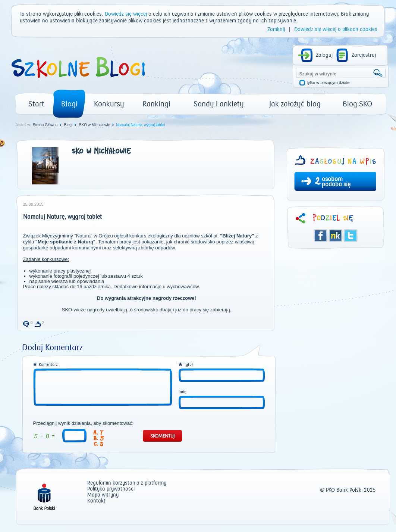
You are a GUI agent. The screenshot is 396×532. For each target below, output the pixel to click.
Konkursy (109, 104)
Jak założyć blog (295, 104)
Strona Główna (45, 125)
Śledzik (336, 236)
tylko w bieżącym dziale (328, 83)
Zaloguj (324, 55)
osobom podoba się (336, 182)
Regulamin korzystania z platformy (127, 483)
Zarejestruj (364, 55)
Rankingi (156, 104)
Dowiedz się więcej (126, 14)
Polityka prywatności (111, 489)
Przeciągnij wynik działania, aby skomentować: (84, 423)
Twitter (351, 236)
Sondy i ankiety (219, 104)
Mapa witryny (103, 495)
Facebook (321, 236)
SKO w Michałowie (95, 125)
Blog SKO (357, 104)
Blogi (69, 104)
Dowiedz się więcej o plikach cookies (336, 29)
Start (36, 104)
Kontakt (96, 501)
